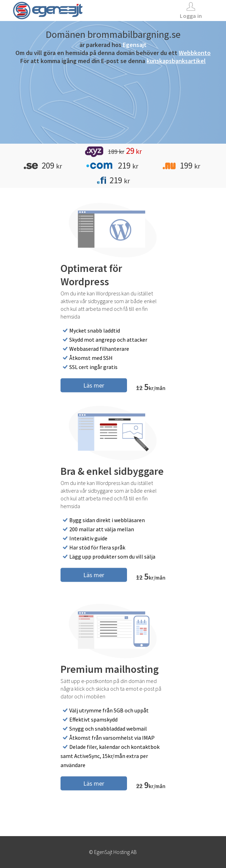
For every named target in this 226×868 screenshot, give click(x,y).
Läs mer (94, 385)
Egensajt (135, 45)
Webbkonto (195, 53)
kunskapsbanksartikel (176, 61)
